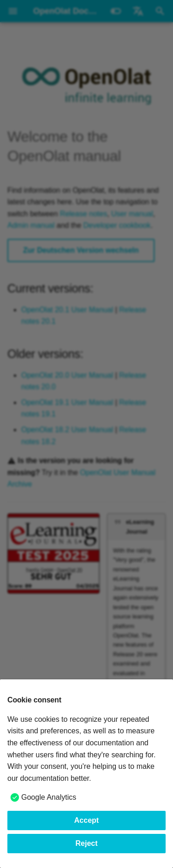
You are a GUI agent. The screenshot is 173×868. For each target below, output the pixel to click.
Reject (86, 843)
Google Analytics (49, 797)
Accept (86, 820)
